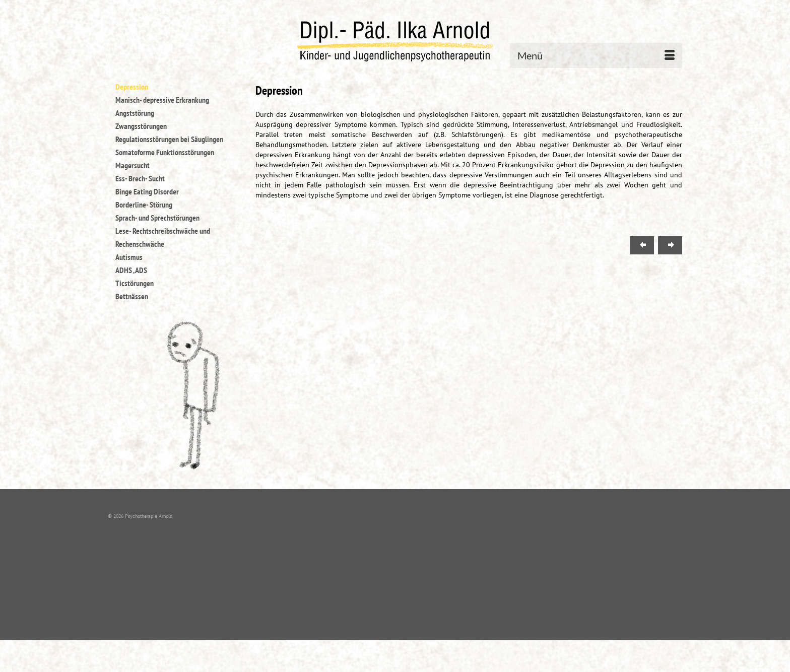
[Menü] (596, 55)
